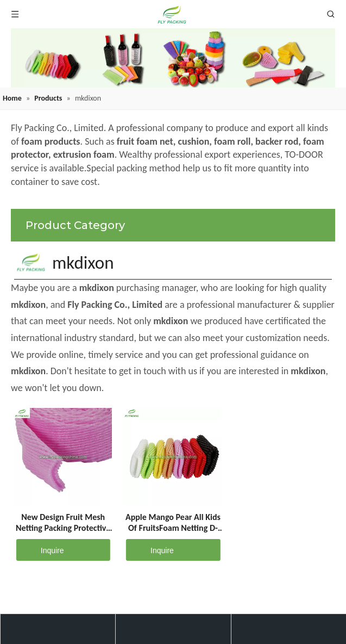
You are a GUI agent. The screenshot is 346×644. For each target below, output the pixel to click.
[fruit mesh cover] (173, 58)
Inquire (40, 550)
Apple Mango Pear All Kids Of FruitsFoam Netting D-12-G (173, 523)
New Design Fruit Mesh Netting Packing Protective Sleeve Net (63, 523)
